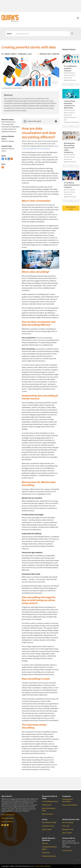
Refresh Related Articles (71, 208)
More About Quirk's (8, 815)
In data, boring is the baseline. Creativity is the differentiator (70, 104)
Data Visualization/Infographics (11, 125)
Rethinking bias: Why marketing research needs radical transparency (69, 148)
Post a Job (66, 826)
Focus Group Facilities (70, 805)
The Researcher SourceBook (68, 800)
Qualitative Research (9, 131)
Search (9, 34)
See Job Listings (68, 822)
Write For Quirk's (48, 814)
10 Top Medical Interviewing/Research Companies (71, 185)
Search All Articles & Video (49, 809)
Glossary (45, 843)
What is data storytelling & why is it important (40, 147)
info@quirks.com (67, 850)
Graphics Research (9, 129)
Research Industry (8, 141)
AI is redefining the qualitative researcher (70, 68)
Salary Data (46, 852)
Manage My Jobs (68, 829)
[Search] (42, 34)
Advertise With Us (7, 822)
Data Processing (8, 123)
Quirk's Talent (67, 833)
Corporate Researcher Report (49, 848)
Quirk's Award (47, 829)
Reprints (48, 866)
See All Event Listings (49, 822)
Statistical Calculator (49, 856)
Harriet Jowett (10, 54)
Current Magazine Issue (50, 801)
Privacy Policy (39, 866)
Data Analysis (6, 122)
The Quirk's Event (7, 818)
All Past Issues (47, 805)
